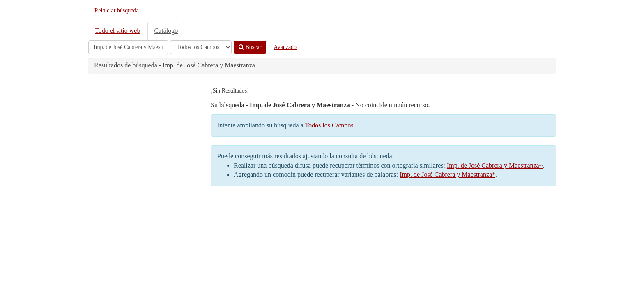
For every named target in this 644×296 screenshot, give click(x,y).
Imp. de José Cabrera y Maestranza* (447, 175)
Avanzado (285, 47)
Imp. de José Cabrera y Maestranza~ (495, 165)
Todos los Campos (329, 125)
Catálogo (166, 31)
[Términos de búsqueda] (128, 47)
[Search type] (201, 47)
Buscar (250, 47)
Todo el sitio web (117, 31)
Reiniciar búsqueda (117, 10)
